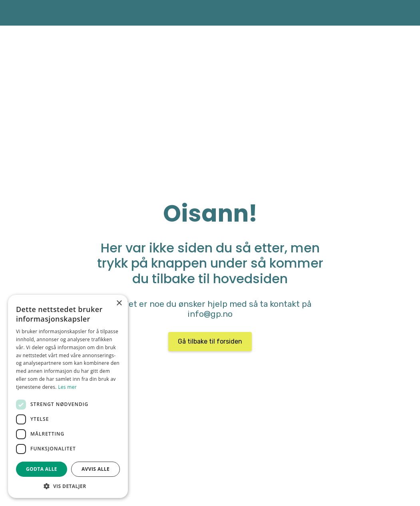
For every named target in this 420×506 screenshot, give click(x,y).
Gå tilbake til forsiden (210, 341)
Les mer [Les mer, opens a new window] (67, 387)
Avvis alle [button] (96, 469)
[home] (18, 13)
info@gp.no (210, 314)
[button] (68, 486)
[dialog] (68, 396)
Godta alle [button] (42, 469)
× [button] (119, 303)
